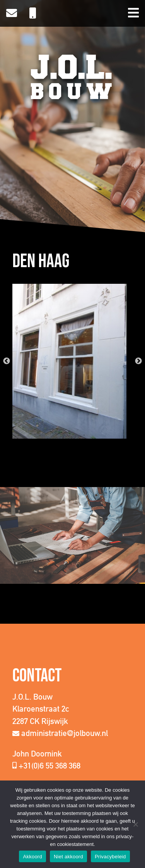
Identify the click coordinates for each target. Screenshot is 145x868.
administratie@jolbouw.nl (65, 733)
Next (138, 361)
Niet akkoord (68, 857)
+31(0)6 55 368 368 (49, 766)
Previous (7, 361)
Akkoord (32, 857)
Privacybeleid (110, 857)
